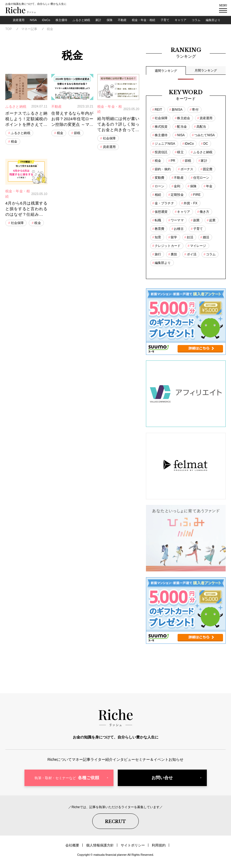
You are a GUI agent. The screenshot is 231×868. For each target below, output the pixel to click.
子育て (168, 21)
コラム (201, 21)
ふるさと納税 (79, 21)
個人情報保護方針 (101, 848)
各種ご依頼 (67, 784)
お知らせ (195, 764)
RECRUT (115, 825)
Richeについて (41, 764)
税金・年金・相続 (145, 21)
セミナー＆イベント (163, 764)
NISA (27, 19)
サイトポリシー (132, 848)
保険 (109, 21)
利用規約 (156, 848)
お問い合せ (162, 784)
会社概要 (76, 848)
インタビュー (128, 764)
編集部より (219, 21)
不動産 (122, 21)
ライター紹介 (98, 764)
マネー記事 (29, 30)
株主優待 (57, 21)
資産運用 (10, 21)
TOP (9, 30)
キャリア (184, 21)
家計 (96, 21)
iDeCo (42, 19)
